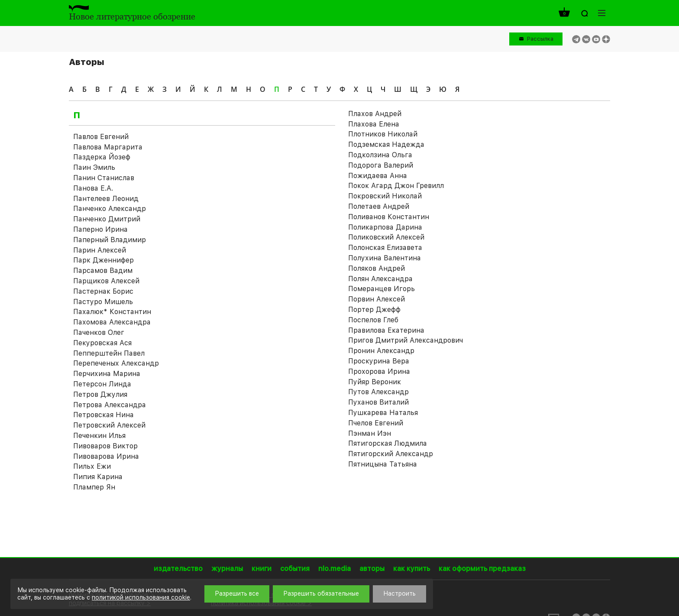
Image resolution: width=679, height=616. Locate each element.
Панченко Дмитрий (107, 219)
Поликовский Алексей (386, 237)
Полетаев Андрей (379, 206)
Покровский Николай (385, 196)
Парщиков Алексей (106, 281)
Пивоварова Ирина (106, 456)
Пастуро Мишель (103, 302)
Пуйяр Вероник (375, 382)
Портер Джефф (374, 310)
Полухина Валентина (385, 258)
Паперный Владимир (110, 240)
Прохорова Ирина (379, 371)
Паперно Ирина (100, 229)
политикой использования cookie (141, 597)
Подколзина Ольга (380, 155)
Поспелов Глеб (373, 320)
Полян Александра (380, 279)
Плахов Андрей (375, 114)
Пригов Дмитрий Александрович (406, 340)
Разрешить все (237, 593)
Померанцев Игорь (382, 289)
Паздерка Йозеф (102, 157)
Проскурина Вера (379, 361)
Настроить (399, 593)
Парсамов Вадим (103, 271)
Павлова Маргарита (108, 147)
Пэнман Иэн (370, 433)
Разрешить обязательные (321, 593)
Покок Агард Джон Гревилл (396, 186)
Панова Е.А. (93, 188)
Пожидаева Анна (378, 176)
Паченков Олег (99, 332)
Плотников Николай (383, 134)
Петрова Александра (110, 405)
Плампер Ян (94, 487)
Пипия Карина (98, 477)
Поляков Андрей (377, 268)
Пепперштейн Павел (109, 353)
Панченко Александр (110, 209)
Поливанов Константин (389, 217)
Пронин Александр (381, 351)
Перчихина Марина (107, 374)
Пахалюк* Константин (112, 312)
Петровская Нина (103, 415)
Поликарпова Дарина (385, 227)
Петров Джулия (100, 394)
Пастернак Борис (103, 291)
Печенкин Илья (99, 436)
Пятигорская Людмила (388, 443)
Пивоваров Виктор (105, 446)
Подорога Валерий (381, 165)
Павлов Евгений (101, 137)
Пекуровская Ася (102, 343)
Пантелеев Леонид (106, 199)
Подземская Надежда (386, 144)
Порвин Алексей (377, 299)
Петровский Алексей (109, 425)
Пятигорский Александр (391, 454)
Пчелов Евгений (376, 423)
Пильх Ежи (92, 466)
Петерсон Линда (102, 384)
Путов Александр (378, 392)
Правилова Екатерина (386, 330)
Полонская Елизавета (385, 248)
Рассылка (540, 39)
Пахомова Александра (112, 322)
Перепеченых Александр (116, 363)
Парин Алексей (100, 250)
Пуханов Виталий (378, 402)
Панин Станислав (104, 178)
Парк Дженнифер (103, 260)
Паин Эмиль (94, 167)
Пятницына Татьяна (383, 464)
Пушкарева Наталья (383, 413)
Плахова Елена (374, 124)
